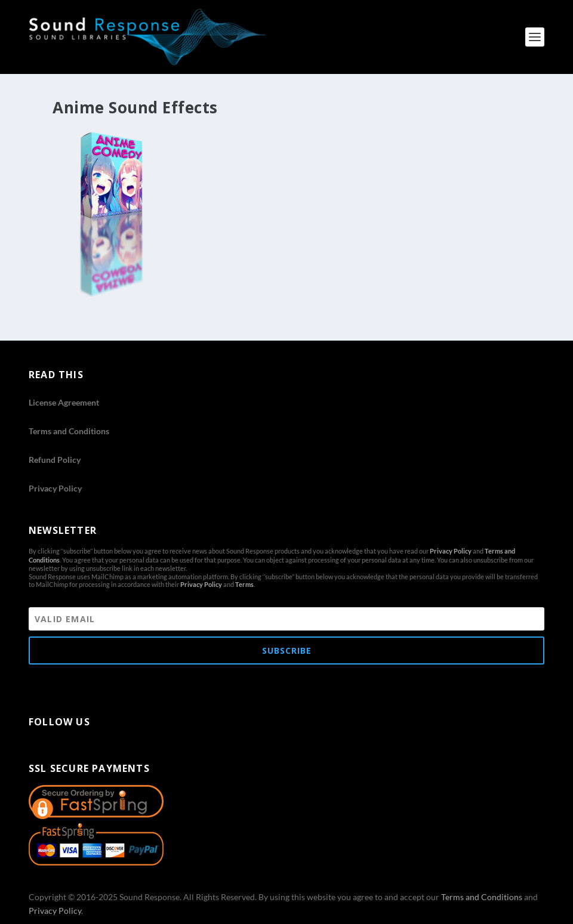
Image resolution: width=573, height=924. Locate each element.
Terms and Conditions (69, 431)
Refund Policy (55, 460)
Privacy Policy (55, 488)
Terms (244, 584)
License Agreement (64, 402)
